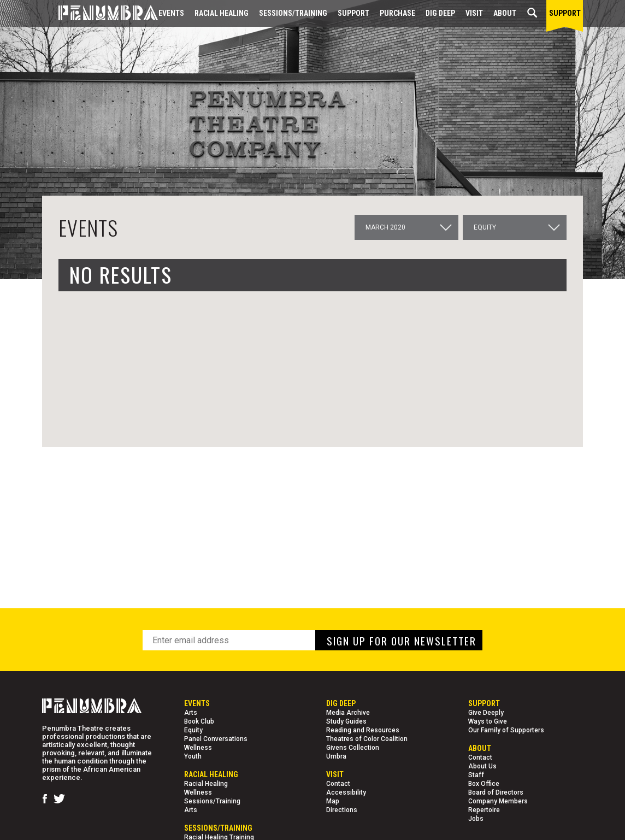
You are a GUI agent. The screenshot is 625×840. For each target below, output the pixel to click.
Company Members (498, 801)
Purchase (397, 13)
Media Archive (348, 713)
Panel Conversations (216, 739)
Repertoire (484, 810)
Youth (193, 756)
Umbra (336, 756)
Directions (342, 810)
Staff (476, 775)
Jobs (476, 819)
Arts (191, 713)
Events (171, 13)
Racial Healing (222, 13)
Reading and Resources (363, 730)
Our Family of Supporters (506, 730)
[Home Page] (100, 13)
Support (353, 13)
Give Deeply (486, 713)
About (505, 13)
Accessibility (346, 792)
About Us (482, 766)
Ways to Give (488, 721)
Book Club (199, 721)
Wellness (198, 748)
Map (333, 801)
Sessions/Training (293, 13)
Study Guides (346, 721)
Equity (193, 730)
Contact (338, 784)
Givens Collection (353, 748)
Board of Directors (496, 792)
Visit (474, 13)
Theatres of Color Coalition (367, 739)
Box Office (484, 784)
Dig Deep (440, 13)
